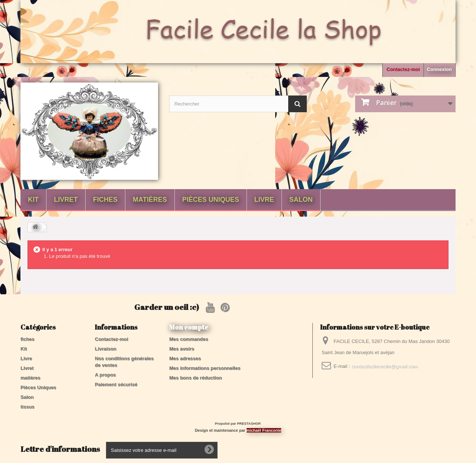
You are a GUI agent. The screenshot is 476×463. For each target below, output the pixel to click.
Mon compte (189, 327)
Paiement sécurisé (116, 384)
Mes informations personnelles (205, 368)
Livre (264, 200)
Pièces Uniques (211, 200)
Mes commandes (189, 339)
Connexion (439, 69)
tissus (28, 407)
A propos (105, 375)
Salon (301, 200)
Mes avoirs (182, 349)
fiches (105, 200)
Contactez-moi (403, 69)
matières (150, 200)
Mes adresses (185, 358)
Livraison (106, 349)
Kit (33, 200)
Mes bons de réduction (196, 378)
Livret (66, 200)
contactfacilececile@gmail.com (385, 366)
